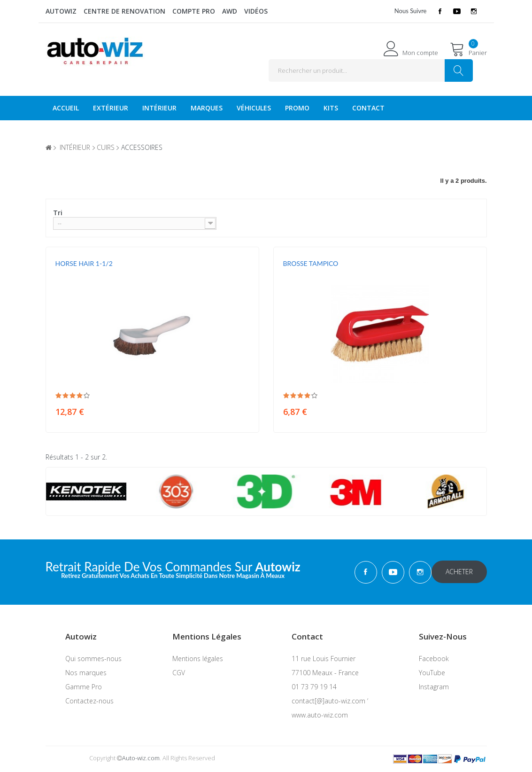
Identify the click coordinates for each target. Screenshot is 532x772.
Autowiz (61, 11)
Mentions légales (198, 659)
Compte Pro (194, 11)
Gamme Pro (84, 687)
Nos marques (86, 673)
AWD (230, 11)
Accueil (66, 108)
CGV (179, 673)
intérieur (75, 147)
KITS (331, 108)
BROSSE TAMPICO (311, 263)
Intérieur (159, 108)
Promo (297, 108)
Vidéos (256, 11)
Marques (207, 108)
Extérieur (111, 108)
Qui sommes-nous (93, 659)
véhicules (254, 108)
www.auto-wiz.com (320, 715)
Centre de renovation (124, 11)
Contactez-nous (89, 701)
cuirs (106, 147)
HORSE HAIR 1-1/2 (84, 263)
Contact (368, 108)
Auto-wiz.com (141, 758)
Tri (58, 213)
